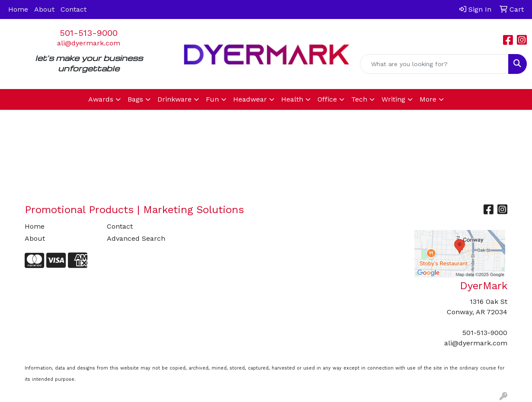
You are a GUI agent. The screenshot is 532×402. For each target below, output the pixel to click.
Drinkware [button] (175, 99)
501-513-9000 (89, 33)
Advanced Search (136, 238)
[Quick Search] (434, 64)
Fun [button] (212, 99)
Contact (74, 9)
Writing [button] (393, 99)
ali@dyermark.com (89, 43)
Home (18, 9)
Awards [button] (101, 99)
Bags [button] (135, 99)
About (44, 9)
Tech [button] (359, 99)
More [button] (428, 99)
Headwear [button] (250, 99)
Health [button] (292, 99)
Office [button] (327, 99)
